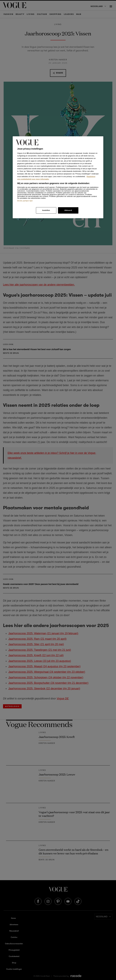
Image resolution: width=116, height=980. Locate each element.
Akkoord (68, 210)
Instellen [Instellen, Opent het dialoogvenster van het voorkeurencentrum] (46, 210)
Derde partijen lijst (25, 201)
